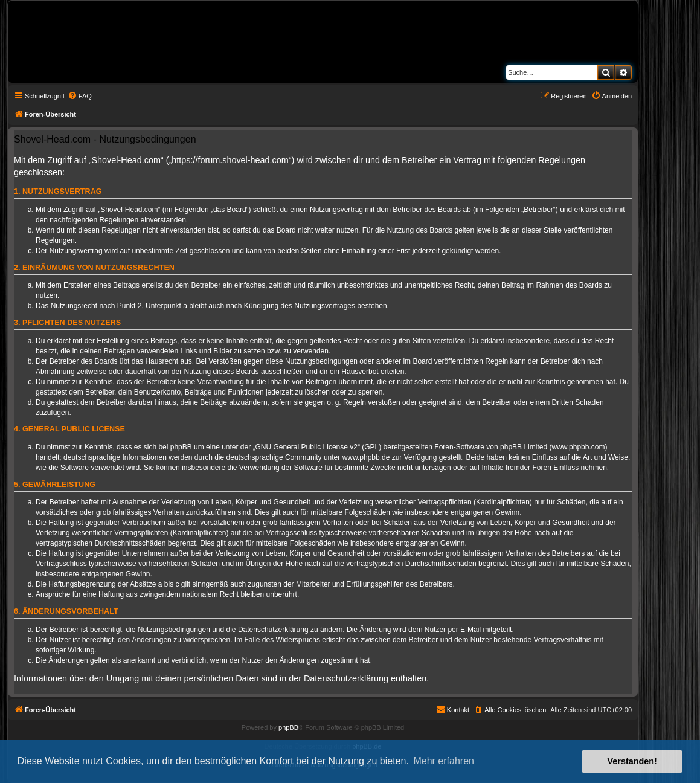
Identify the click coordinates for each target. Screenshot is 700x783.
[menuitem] (80, 96)
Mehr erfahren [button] (444, 761)
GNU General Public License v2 (307, 447)
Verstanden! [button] (632, 761)
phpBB (288, 727)
